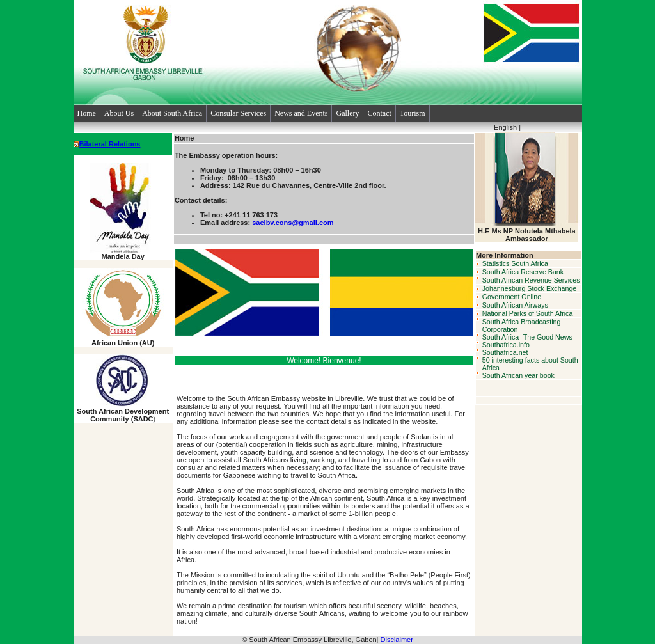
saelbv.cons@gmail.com (293, 223)
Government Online (512, 297)
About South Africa (172, 113)
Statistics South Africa (515, 263)
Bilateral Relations (110, 144)
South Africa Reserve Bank (523, 272)
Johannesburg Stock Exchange (530, 288)
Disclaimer (397, 640)
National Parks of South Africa (528, 313)
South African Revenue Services (531, 280)
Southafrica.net (505, 352)
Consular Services (238, 113)
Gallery (347, 113)
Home (87, 113)
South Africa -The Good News (527, 337)
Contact (379, 113)
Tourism (413, 113)
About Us (119, 113)
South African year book (518, 375)
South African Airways (515, 305)
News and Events (301, 113)
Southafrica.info (506, 345)
